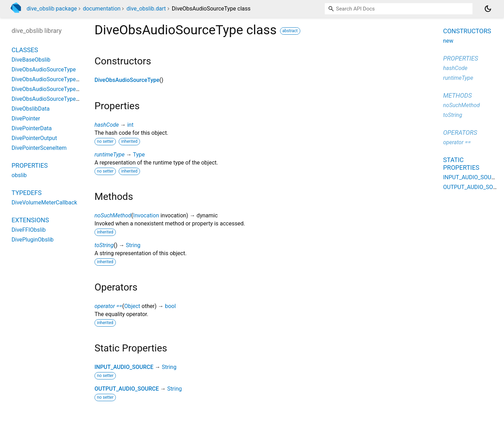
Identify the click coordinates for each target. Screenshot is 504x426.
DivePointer (26, 118)
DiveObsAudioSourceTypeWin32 (52, 99)
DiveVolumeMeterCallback (44, 202)
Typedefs (27, 193)
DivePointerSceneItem (39, 148)
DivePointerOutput (34, 138)
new (448, 41)
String (133, 245)
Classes (25, 50)
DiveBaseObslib (31, 60)
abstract (290, 31)
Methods (457, 95)
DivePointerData (32, 128)
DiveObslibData (31, 109)
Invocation (146, 215)
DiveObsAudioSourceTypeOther (51, 89)
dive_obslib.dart (146, 9)
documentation (102, 9)
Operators (460, 132)
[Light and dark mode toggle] (488, 9)
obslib (19, 175)
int (130, 125)
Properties (30, 165)
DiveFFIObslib (29, 230)
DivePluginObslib (33, 240)
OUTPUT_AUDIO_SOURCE (127, 389)
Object (132, 306)
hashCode (107, 125)
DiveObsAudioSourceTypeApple (51, 79)
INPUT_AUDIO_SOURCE (124, 367)
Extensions (30, 220)
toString (104, 245)
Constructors (467, 31)
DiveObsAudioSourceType (127, 80)
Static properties (461, 164)
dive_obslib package (52, 9)
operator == (108, 306)
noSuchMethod (113, 215)
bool (170, 306)
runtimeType (110, 155)
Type (139, 155)
